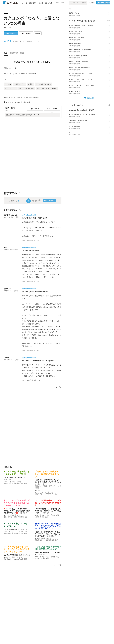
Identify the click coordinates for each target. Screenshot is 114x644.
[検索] (71, 3)
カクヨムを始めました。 (12, 529)
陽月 (28, 555)
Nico (5, 248)
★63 (5, 557)
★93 (5, 532)
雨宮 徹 (46, 513)
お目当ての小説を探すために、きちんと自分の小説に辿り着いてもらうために (17, 549)
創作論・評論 (14, 515)
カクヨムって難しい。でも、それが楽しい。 (17, 525)
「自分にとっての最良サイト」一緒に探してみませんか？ (47, 474)
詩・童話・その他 (15, 482)
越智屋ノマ (7, 289)
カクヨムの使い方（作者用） (14, 477)
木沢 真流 (7, 28)
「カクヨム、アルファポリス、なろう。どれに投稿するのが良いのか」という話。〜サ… (48, 482)
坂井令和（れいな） (11, 215)
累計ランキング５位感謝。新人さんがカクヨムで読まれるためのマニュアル (17, 503)
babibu (6, 358)
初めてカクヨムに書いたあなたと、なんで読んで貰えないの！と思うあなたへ (48, 526)
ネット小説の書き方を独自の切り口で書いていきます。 (48, 548)
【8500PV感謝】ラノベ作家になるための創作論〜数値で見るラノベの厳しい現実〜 (48, 511)
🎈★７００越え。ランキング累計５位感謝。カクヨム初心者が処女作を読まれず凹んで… (17, 511)
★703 (5, 482)
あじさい (25, 529)
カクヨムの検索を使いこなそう (14, 555)
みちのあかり (52, 536)
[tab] (6, 53)
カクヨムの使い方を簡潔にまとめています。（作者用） (17, 473)
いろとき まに (45, 555)
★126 (37, 490)
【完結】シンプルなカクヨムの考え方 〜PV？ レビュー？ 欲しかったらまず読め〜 (47, 534)
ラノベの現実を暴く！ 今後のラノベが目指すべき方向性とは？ (48, 503)
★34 (36, 515)
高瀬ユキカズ (8, 479)
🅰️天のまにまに (22, 513)
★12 (36, 557)
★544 (37, 538)
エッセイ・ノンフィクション (44, 492)
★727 (5, 515)
